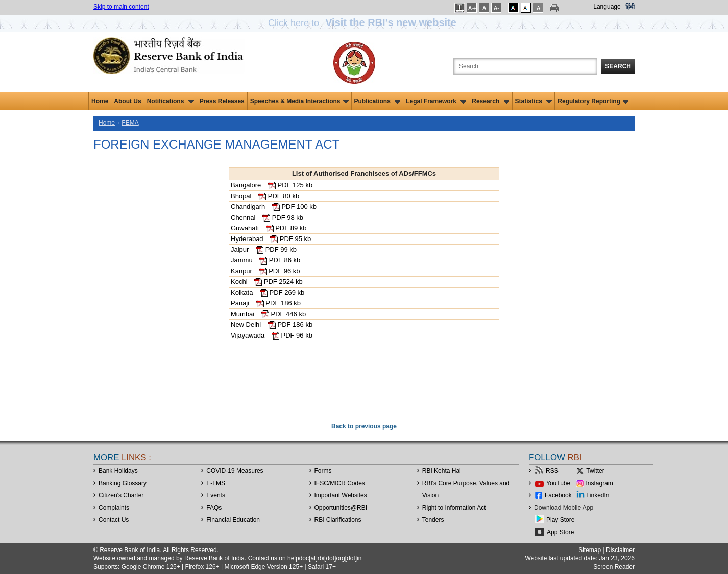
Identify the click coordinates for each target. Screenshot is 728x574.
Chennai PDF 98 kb (267, 217)
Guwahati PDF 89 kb (269, 228)
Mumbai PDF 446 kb (268, 314)
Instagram (600, 483)
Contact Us (114, 520)
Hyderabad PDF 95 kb (271, 239)
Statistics (534, 101)
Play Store (560, 520)
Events (216, 495)
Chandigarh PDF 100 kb (274, 207)
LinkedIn (598, 495)
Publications (378, 101)
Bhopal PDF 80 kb (265, 196)
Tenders (433, 520)
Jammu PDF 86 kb (265, 260)
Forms (323, 471)
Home (100, 101)
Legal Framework (436, 101)
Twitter (595, 471)
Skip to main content (121, 7)
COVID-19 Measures (235, 471)
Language (607, 7)
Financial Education (233, 520)
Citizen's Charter (121, 495)
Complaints (114, 508)
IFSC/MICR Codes (340, 483)
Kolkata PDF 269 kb (268, 292)
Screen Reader (614, 567)
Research (490, 101)
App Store (560, 532)
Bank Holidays (118, 471)
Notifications (171, 101)
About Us (127, 101)
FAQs (214, 508)
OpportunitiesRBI (341, 508)
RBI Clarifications (338, 520)
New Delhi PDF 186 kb (272, 325)
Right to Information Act (454, 508)
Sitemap (590, 550)
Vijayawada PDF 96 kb (272, 335)
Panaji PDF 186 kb (266, 303)
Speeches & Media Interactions (299, 101)
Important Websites (341, 495)
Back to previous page (364, 426)
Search (618, 66)
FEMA (130, 123)
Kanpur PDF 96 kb (265, 271)
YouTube (558, 483)
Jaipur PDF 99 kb (264, 249)
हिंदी (630, 7)
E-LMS (216, 483)
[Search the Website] (525, 66)
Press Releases (222, 101)
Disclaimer (620, 550)
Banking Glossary (123, 483)
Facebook (558, 495)
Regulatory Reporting (593, 101)
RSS (552, 471)
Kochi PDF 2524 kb (267, 282)
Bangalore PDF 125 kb (272, 185)
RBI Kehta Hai (442, 471)
